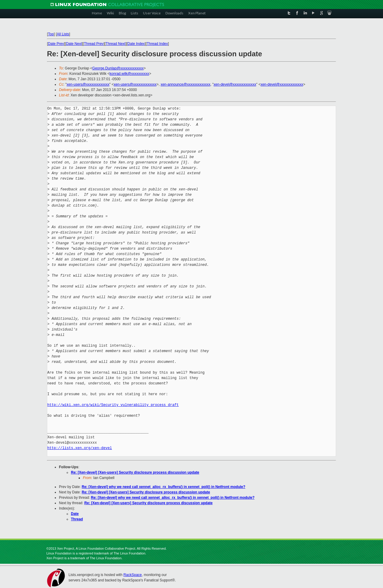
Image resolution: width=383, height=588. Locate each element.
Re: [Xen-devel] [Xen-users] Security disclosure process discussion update (135, 472)
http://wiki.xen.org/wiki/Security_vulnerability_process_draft (113, 405)
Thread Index (158, 44)
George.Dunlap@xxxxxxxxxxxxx (118, 68)
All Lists (63, 34)
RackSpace (132, 575)
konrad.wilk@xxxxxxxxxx (129, 74)
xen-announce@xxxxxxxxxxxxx (186, 84)
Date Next (74, 44)
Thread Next (115, 44)
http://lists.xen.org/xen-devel (80, 448)
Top (51, 34)
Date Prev (56, 44)
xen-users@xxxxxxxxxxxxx (88, 84)
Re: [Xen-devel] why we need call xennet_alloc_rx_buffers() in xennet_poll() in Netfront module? (164, 487)
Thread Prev (94, 44)
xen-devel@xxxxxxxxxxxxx (235, 84)
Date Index (136, 44)
